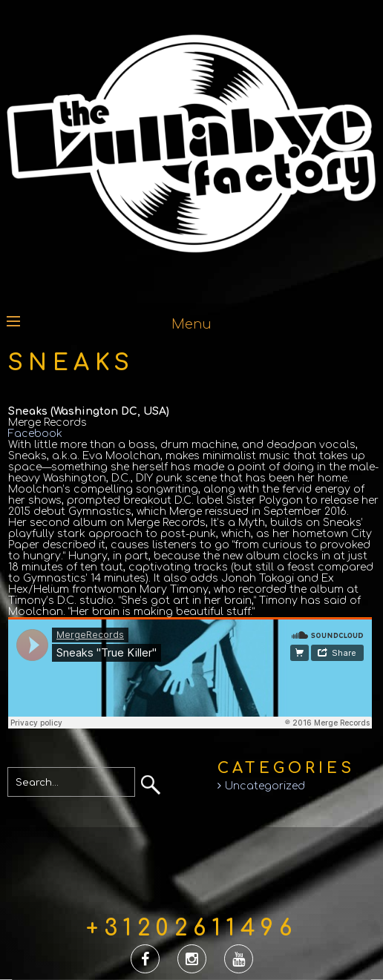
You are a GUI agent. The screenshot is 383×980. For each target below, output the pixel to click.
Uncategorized (265, 786)
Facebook (35, 434)
